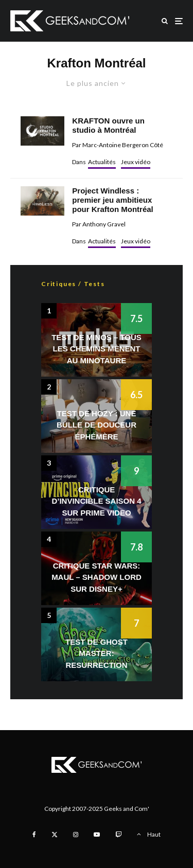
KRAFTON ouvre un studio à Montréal (108, 125)
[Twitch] (118, 835)
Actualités (102, 162)
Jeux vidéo (136, 162)
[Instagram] (76, 835)
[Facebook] (34, 835)
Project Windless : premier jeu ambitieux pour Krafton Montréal (113, 200)
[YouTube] (97, 835)
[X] (55, 835)
